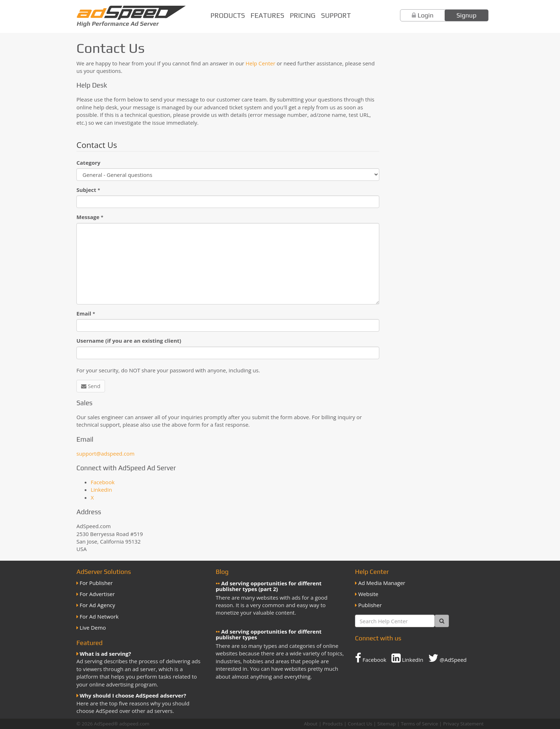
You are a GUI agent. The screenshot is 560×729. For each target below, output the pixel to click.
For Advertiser (97, 594)
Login (426, 15)
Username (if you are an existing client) (129, 341)
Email (86, 313)
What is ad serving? (105, 654)
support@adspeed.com (106, 453)
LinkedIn (101, 490)
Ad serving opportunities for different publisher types (269, 634)
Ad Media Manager (382, 583)
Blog (222, 572)
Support (336, 15)
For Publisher (96, 583)
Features (267, 15)
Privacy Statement (463, 724)
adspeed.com (134, 724)
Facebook (103, 482)
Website (368, 594)
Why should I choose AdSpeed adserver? (133, 695)
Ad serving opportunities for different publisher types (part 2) (269, 586)
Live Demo (93, 628)
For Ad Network (99, 616)
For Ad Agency (97, 605)
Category (88, 163)
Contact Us (360, 724)
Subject (88, 190)
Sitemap (387, 724)
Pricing (302, 15)
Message (90, 217)
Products (228, 15)
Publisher (370, 605)
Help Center (260, 63)
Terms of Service (419, 724)
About (311, 724)
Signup (466, 15)
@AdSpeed (447, 658)
